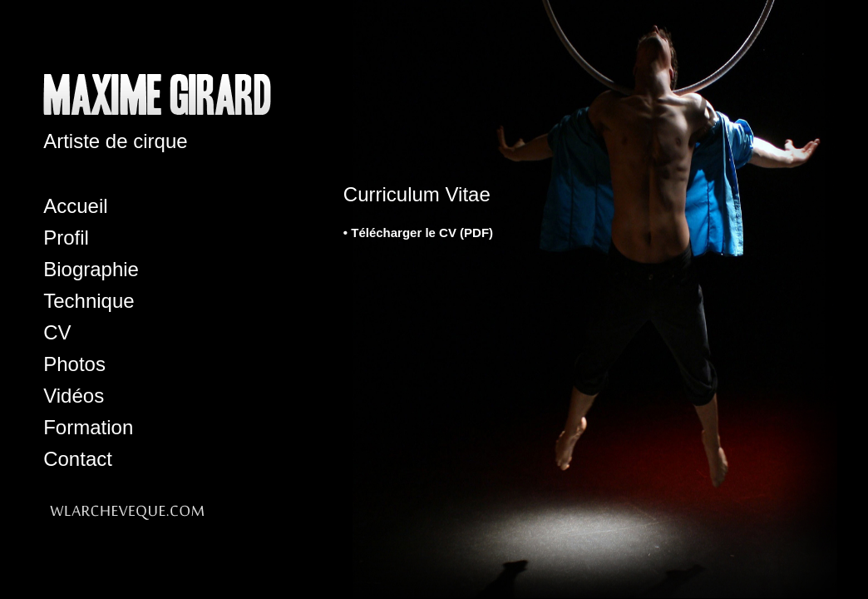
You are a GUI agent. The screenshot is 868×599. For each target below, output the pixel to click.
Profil (66, 238)
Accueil (75, 206)
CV (57, 332)
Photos (74, 364)
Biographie (91, 269)
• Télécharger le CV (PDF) (418, 233)
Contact (78, 459)
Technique (89, 301)
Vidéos (74, 396)
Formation (88, 427)
